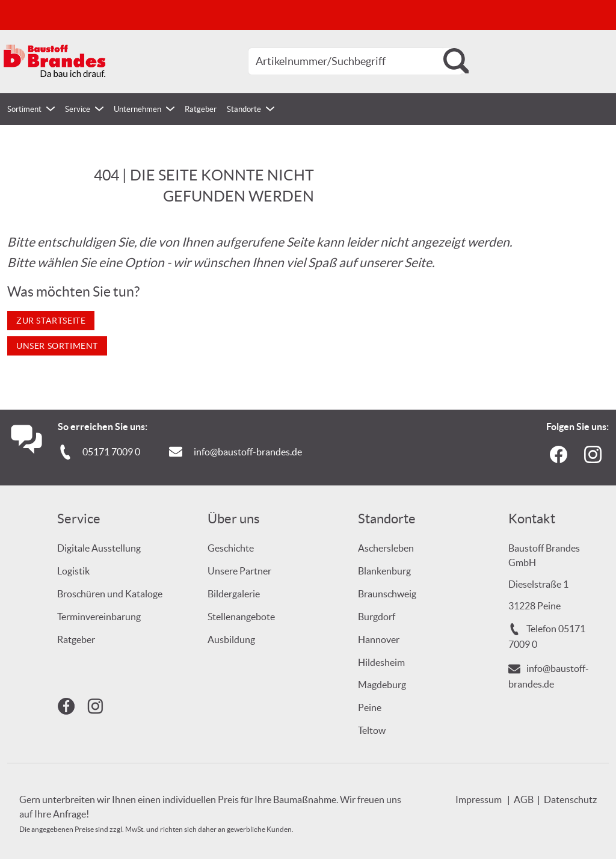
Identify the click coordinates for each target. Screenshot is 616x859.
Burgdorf (377, 617)
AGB (524, 799)
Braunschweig (387, 594)
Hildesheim (381, 662)
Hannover (379, 639)
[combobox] (356, 61)
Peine (370, 707)
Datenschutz (570, 799)
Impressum (479, 799)
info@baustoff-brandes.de (248, 452)
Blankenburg (384, 571)
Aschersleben (386, 548)
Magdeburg (382, 685)
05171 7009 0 (111, 452)
